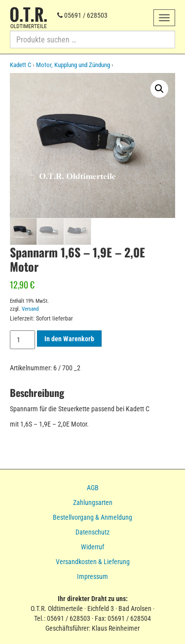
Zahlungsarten (93, 502)
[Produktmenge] (22, 340)
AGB (93, 488)
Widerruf (92, 547)
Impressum (92, 576)
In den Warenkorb (69, 338)
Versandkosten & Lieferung (93, 562)
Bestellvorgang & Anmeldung (92, 517)
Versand (30, 308)
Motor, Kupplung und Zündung (73, 65)
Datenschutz (92, 532)
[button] (159, 89)
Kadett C (20, 65)
